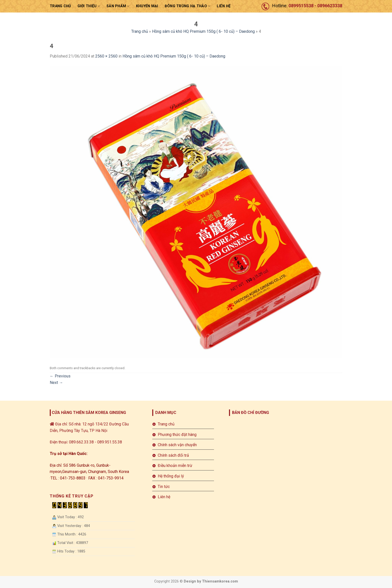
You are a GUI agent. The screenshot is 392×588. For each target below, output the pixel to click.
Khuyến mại (147, 6)
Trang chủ (60, 6)
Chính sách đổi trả (173, 455)
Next (56, 383)
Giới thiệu (89, 6)
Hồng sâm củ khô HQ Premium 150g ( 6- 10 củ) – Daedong (203, 31)
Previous (60, 376)
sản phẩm (118, 6)
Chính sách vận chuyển (177, 445)
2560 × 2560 (106, 56)
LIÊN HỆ (224, 6)
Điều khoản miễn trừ (175, 466)
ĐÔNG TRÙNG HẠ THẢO (188, 6)
